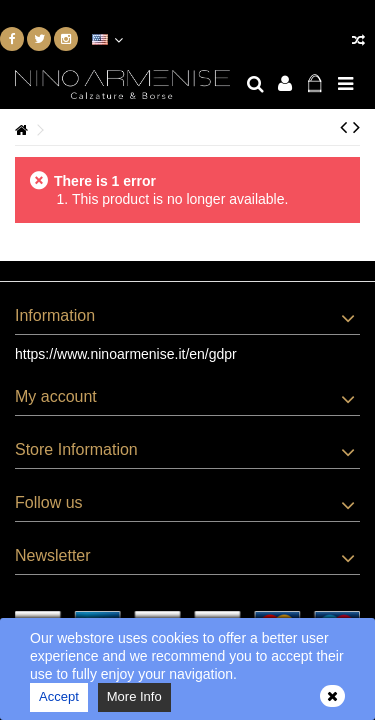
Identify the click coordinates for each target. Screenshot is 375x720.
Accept (59, 696)
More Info (134, 696)
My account (56, 396)
